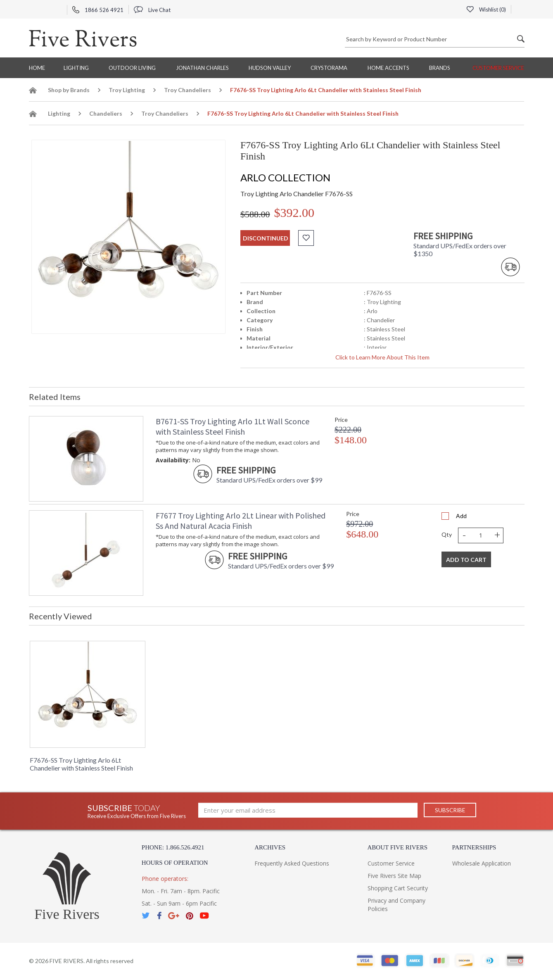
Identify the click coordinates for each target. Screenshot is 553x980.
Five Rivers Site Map (394, 876)
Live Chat (152, 10)
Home (37, 68)
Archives (270, 847)
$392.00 (294, 213)
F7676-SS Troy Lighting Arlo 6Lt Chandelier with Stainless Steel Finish (81, 764)
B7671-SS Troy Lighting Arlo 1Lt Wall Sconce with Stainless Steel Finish (233, 426)
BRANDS (440, 68)
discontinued (266, 238)
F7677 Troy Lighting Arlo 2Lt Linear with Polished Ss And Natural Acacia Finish (241, 521)
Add (461, 516)
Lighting (76, 68)
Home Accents (388, 68)
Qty (447, 534)
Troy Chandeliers (187, 90)
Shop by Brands (69, 90)
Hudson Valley (270, 68)
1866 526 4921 (98, 10)
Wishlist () (486, 10)
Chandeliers (106, 113)
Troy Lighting (127, 90)
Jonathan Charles (202, 68)
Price (341, 420)
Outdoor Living (132, 68)
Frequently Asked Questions (292, 863)
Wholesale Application (482, 863)
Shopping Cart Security (398, 888)
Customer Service (498, 68)
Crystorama (329, 68)
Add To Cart (466, 560)
